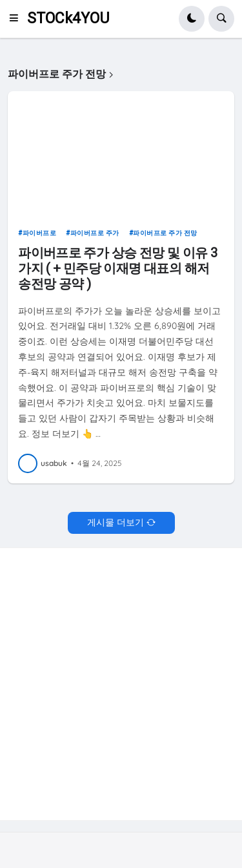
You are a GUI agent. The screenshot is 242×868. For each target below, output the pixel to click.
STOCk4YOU (68, 18)
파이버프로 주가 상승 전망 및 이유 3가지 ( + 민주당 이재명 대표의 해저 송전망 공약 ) (117, 268)
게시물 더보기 (116, 522)
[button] (17, 19)
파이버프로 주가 (95, 233)
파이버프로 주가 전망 (165, 233)
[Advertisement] (121, 682)
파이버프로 (40, 233)
